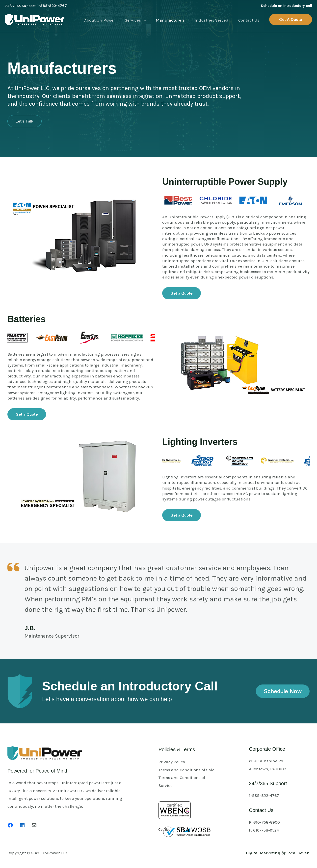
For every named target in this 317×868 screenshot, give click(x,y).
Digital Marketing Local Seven (278, 853)
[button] (291, 19)
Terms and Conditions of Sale (186, 770)
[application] (149, 20)
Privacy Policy (172, 762)
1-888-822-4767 (52, 6)
